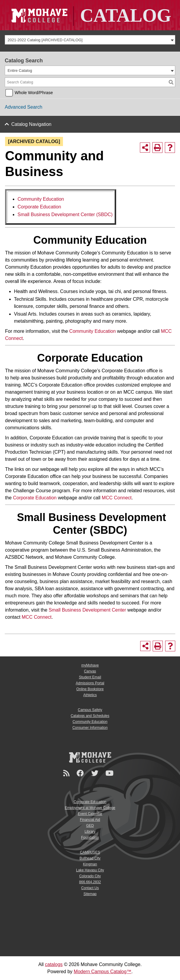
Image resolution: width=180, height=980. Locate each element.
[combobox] (90, 40)
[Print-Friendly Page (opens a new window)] (157, 148)
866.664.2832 (90, 882)
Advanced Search (23, 107)
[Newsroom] (67, 773)
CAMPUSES (90, 852)
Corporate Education (39, 207)
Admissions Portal (90, 683)
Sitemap (90, 894)
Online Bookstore (90, 689)
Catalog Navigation (31, 124)
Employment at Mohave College (90, 808)
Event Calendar (90, 814)
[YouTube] (110, 773)
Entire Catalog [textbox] (20, 71)
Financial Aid (90, 820)
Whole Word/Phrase (34, 93)
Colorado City (90, 876)
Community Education (41, 199)
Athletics (90, 695)
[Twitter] (96, 773)
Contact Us (90, 888)
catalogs (54, 964)
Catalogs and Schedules (90, 716)
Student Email (90, 677)
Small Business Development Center (87, 610)
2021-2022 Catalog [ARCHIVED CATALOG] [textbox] (45, 40)
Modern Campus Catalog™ (102, 972)
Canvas (90, 671)
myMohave (90, 665)
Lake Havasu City (90, 870)
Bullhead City (90, 858)
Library (90, 832)
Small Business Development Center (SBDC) (65, 214)
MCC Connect (117, 498)
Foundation (90, 837)
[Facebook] (81, 773)
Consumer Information (90, 728)
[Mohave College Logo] (90, 757)
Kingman (90, 864)
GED (90, 826)
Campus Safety (90, 710)
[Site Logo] (90, 15)
